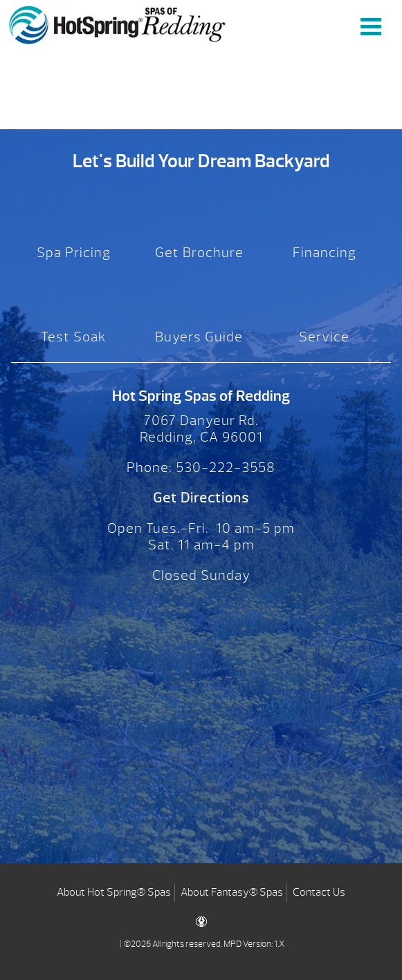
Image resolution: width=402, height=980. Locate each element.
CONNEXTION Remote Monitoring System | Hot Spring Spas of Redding (118, 24)
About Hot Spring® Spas (114, 892)
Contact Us (319, 892)
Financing (325, 253)
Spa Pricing (74, 253)
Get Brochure (199, 253)
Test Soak (74, 337)
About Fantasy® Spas (232, 892)
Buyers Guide (199, 337)
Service (324, 337)
